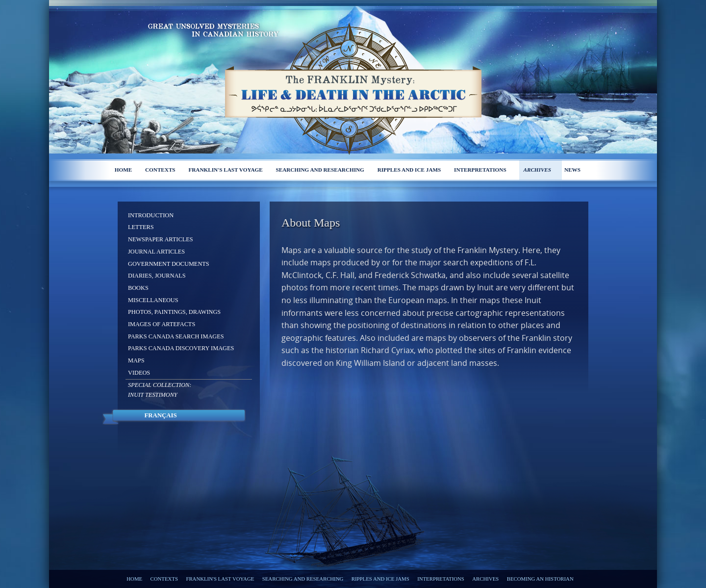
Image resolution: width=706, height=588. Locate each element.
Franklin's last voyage (225, 170)
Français (160, 415)
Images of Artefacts (162, 324)
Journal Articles (156, 252)
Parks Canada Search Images (176, 336)
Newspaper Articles (161, 239)
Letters (141, 227)
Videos (139, 373)
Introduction (151, 215)
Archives (537, 170)
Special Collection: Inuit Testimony (160, 390)
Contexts (160, 170)
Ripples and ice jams (409, 170)
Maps (136, 360)
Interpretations (480, 170)
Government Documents (169, 264)
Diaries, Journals (157, 276)
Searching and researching (320, 170)
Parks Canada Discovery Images (181, 348)
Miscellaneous (153, 300)
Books (138, 288)
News (572, 170)
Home (123, 170)
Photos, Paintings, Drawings (174, 312)
